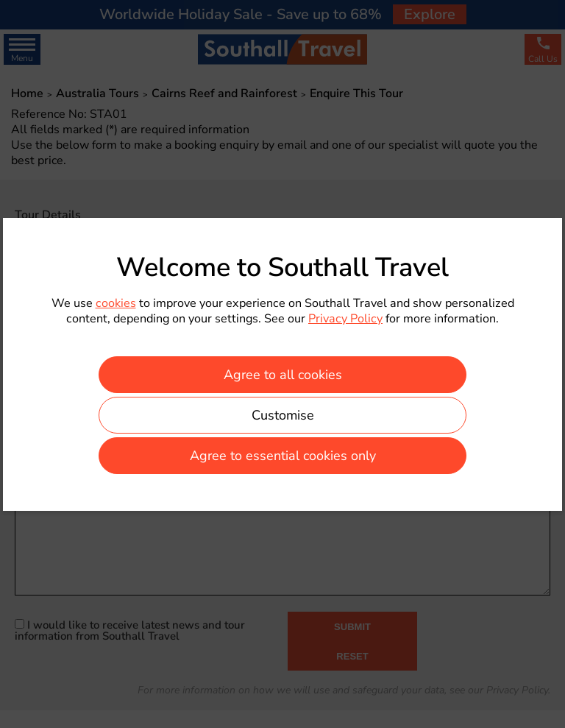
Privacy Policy (345, 319)
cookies (116, 303)
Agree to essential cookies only (283, 456)
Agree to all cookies (283, 375)
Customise (283, 415)
